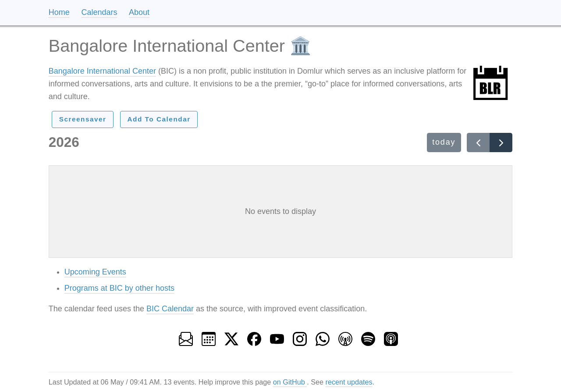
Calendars (99, 12)
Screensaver (83, 119)
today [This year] (444, 142)
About (139, 12)
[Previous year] (478, 143)
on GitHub (290, 382)
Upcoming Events (95, 272)
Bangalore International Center (102, 71)
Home (59, 12)
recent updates (349, 382)
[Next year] (501, 143)
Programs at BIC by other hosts (119, 288)
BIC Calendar (170, 309)
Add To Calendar (159, 119)
